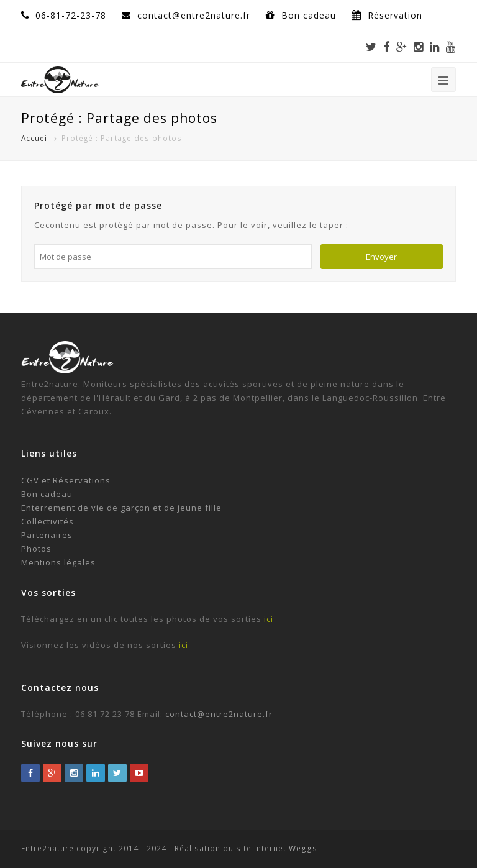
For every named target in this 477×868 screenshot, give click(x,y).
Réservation (395, 15)
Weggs (302, 848)
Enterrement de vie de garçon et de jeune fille (121, 508)
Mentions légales (58, 562)
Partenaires (47, 535)
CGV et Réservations (66, 480)
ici (269, 619)
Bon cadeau (310, 15)
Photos (36, 549)
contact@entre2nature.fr (219, 714)
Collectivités (48, 521)
